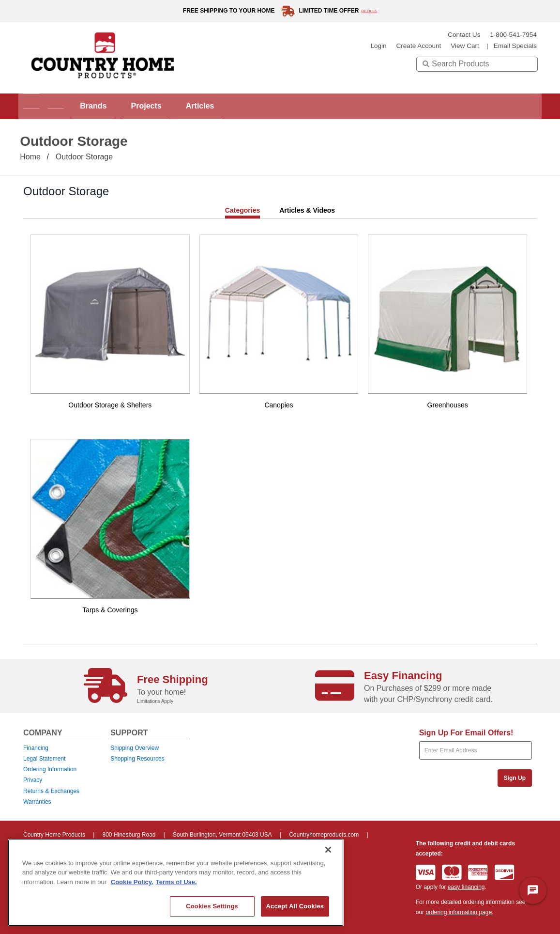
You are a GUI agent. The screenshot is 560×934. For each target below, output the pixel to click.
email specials (515, 46)
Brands (114, 106)
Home (30, 157)
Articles (238, 106)
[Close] (328, 850)
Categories (242, 210)
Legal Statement (44, 759)
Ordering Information (50, 769)
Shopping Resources (137, 759)
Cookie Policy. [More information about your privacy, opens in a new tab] (132, 882)
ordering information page (459, 912)
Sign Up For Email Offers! (466, 733)
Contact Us (464, 35)
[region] (176, 883)
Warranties (37, 802)
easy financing (466, 887)
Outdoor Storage (84, 157)
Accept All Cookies (295, 906)
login (378, 46)
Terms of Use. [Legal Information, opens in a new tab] (176, 882)
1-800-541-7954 (513, 35)
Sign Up (515, 778)
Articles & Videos (307, 210)
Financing (36, 748)
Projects (176, 106)
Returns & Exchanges (51, 791)
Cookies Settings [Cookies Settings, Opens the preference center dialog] (212, 906)
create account (418, 46)
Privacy (33, 780)
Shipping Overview (135, 748)
